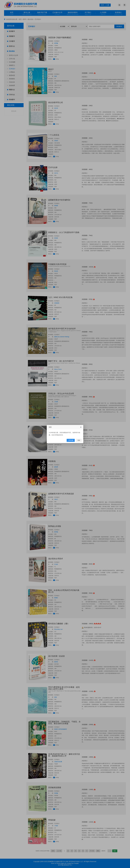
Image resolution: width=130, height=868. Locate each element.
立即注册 (71, 440)
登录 (79, 440)
